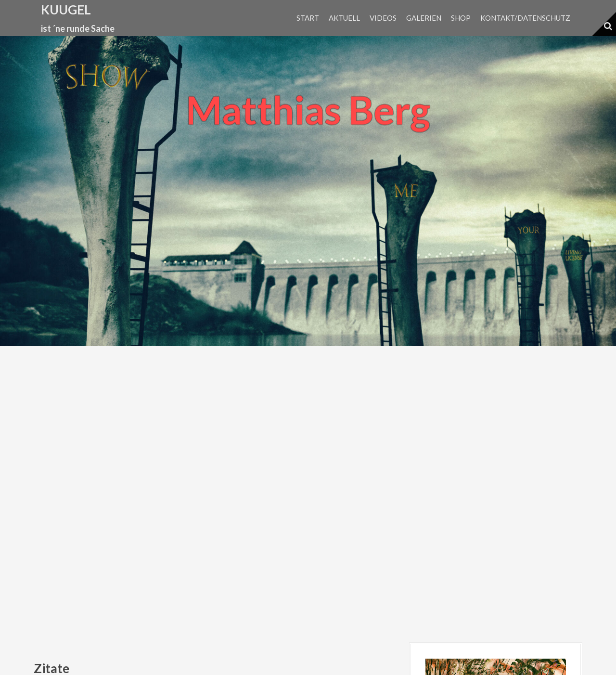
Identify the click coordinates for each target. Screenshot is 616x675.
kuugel (66, 10)
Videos (383, 18)
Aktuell (344, 18)
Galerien (424, 18)
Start (308, 18)
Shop (461, 18)
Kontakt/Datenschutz (525, 18)
